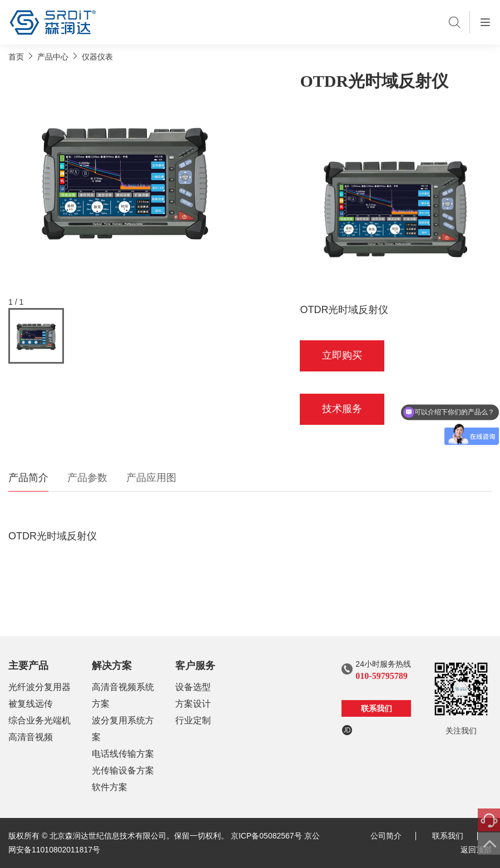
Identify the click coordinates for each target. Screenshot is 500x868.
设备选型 (193, 687)
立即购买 (342, 355)
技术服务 (342, 409)
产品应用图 (151, 478)
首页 (16, 57)
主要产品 (28, 666)
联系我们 (377, 708)
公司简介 (393, 836)
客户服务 (195, 666)
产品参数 (87, 478)
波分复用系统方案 (123, 729)
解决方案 (112, 666)
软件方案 (110, 787)
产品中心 (53, 57)
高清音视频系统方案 (123, 695)
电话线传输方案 (123, 754)
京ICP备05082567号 (266, 836)
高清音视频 (31, 737)
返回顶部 (476, 850)
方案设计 (193, 704)
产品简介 (28, 478)
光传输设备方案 (123, 770)
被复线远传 (31, 704)
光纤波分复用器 (39, 687)
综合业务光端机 (39, 720)
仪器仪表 (97, 57)
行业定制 (193, 720)
